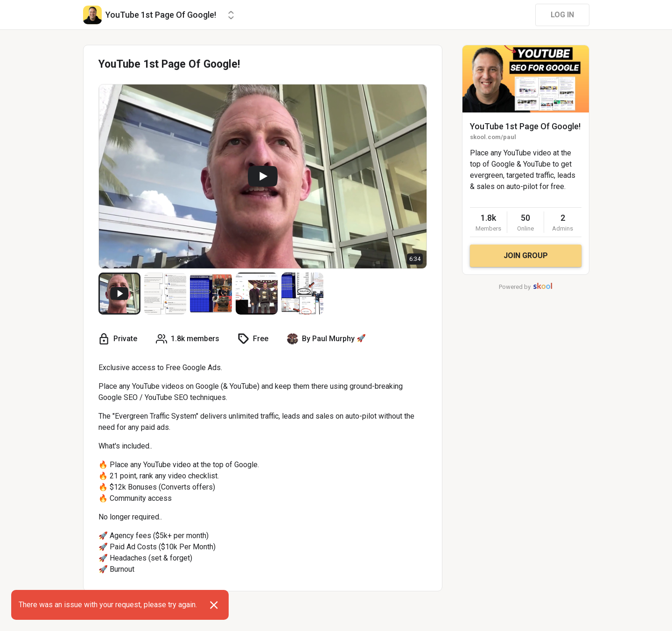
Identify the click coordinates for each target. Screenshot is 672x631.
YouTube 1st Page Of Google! (525, 126)
